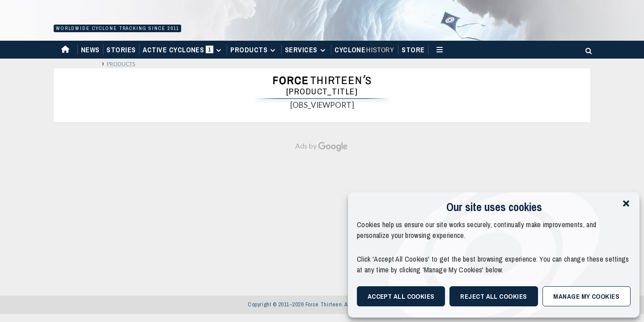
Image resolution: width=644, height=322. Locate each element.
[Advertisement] (322, 219)
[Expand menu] (218, 50)
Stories (121, 50)
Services (306, 50)
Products (254, 50)
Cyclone (365, 50)
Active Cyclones (183, 52)
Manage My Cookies (586, 296)
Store (413, 50)
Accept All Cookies (401, 296)
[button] (626, 203)
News (90, 50)
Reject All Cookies (494, 296)
